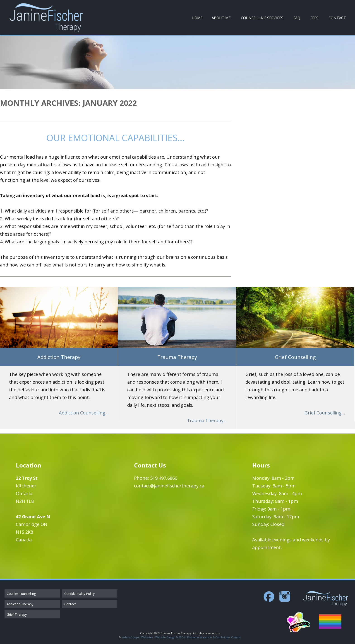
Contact (337, 18)
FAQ (297, 18)
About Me (221, 18)
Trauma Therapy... (207, 420)
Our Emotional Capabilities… (115, 138)
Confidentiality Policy (79, 594)
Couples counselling (21, 594)
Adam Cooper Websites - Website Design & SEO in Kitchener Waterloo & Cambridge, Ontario (182, 637)
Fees (314, 18)
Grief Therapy (17, 614)
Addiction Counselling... (84, 413)
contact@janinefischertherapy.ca (169, 486)
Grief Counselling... (325, 413)
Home (197, 18)
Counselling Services (262, 18)
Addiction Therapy (20, 604)
